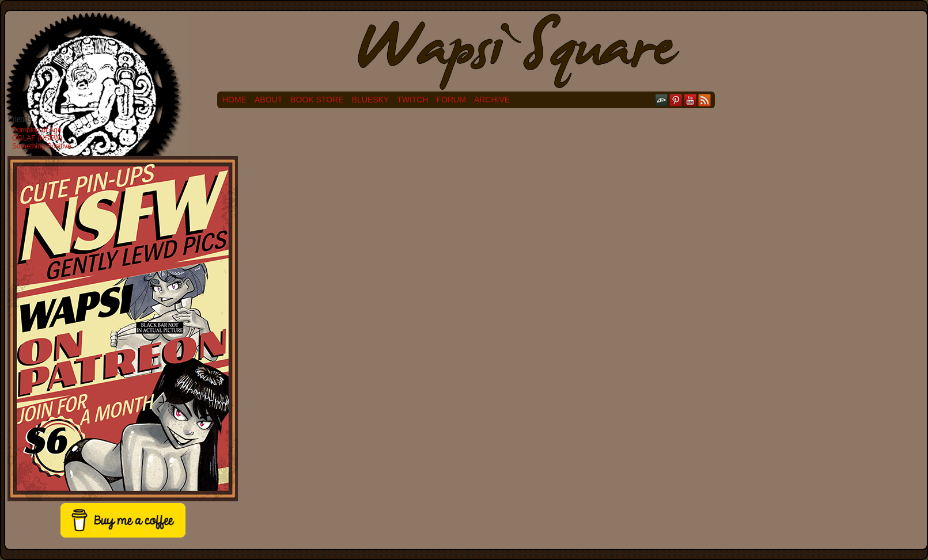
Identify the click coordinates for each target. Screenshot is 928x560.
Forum (451, 100)
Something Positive (42, 146)
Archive (492, 100)
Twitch (412, 100)
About (268, 100)
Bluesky (371, 100)
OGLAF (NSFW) (37, 138)
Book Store (317, 100)
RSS (705, 100)
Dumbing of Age (37, 130)
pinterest (676, 100)
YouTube (690, 100)
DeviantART (662, 100)
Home (234, 100)
